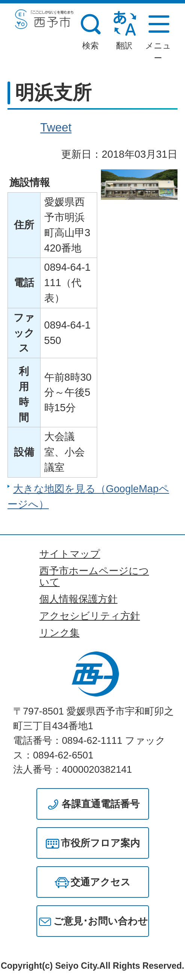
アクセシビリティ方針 (90, 616)
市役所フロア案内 (100, 843)
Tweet (56, 127)
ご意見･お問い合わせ (101, 921)
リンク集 (59, 633)
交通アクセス (101, 882)
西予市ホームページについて (94, 576)
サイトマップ (70, 554)
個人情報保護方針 (78, 599)
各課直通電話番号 (101, 804)
